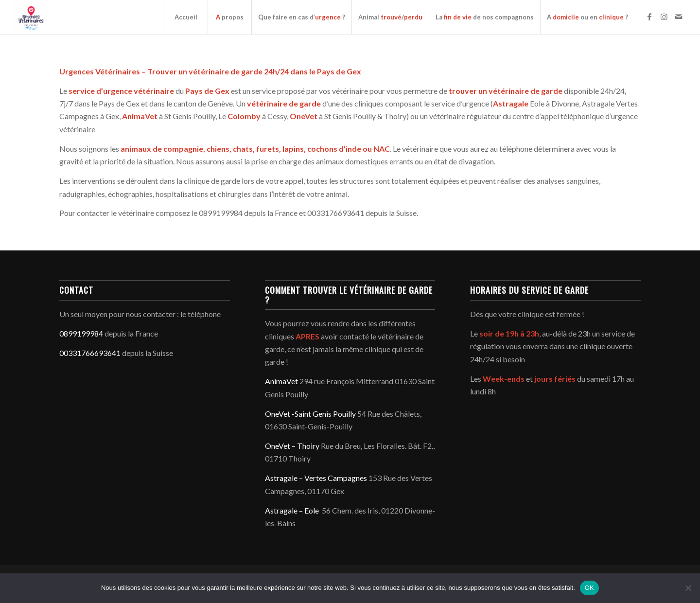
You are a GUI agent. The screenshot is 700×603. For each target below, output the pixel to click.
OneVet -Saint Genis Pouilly (310, 414)
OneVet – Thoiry (292, 446)
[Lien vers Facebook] (649, 17)
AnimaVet (281, 381)
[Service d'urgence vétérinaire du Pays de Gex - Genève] (31, 17)
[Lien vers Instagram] (664, 17)
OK (589, 588)
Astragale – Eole (292, 510)
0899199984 (81, 333)
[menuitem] (186, 17)
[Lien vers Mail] (679, 17)
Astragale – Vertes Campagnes (316, 478)
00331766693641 (90, 353)
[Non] (688, 588)
